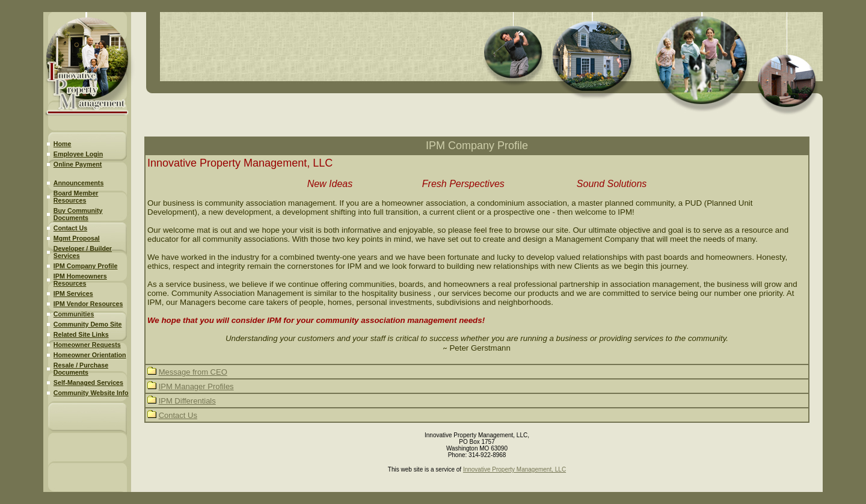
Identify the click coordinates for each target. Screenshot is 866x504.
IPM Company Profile (86, 266)
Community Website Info (91, 393)
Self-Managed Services (88, 383)
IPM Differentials (187, 401)
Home (63, 144)
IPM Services (73, 293)
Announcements (78, 183)
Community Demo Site (88, 324)
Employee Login (78, 154)
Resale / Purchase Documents (81, 369)
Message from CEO (193, 372)
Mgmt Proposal (77, 238)
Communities (74, 314)
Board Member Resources (76, 197)
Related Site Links (81, 334)
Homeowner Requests (87, 345)
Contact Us (70, 228)
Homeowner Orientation (90, 355)
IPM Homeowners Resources (80, 280)
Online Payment (78, 164)
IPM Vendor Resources (88, 304)
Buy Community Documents (78, 214)
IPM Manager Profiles (196, 386)
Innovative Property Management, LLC (514, 469)
